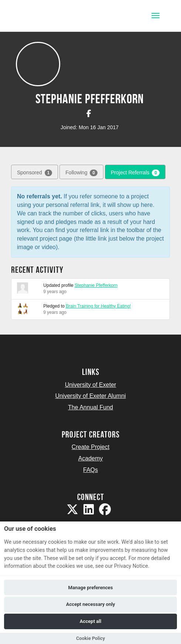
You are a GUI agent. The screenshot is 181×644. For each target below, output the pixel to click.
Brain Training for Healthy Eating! (98, 306)
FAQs (90, 470)
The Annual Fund (90, 407)
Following (81, 173)
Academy (91, 458)
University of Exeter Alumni (90, 396)
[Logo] (42, 16)
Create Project (90, 447)
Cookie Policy (90, 638)
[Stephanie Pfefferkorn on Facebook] (89, 114)
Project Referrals (135, 173)
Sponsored (35, 173)
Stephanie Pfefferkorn (96, 285)
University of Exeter (91, 385)
